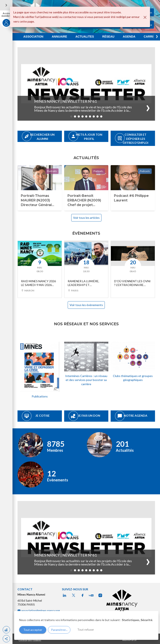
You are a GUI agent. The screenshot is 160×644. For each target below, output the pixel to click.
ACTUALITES (85, 37)
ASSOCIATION (33, 37)
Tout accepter (33, 630)
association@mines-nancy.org (41, 610)
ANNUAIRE (59, 37)
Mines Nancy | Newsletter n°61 (65, 101)
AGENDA (129, 37)
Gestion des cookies (30, 640)
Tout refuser (86, 629)
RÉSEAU (108, 37)
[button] (6, 639)
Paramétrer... (59, 630)
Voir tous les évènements (86, 305)
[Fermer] (145, 17)
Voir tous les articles (86, 218)
